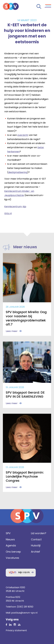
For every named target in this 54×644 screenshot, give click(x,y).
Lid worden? (39, 533)
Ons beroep (13, 552)
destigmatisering (18, 172)
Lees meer (12, 331)
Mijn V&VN (24, 572)
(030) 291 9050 (25, 607)
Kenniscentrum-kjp (15, 206)
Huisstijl (36, 545)
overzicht (23, 135)
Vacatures (12, 558)
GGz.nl (8, 213)
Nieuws (10, 539)
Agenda (11, 545)
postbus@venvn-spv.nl (24, 613)
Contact (36, 539)
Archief (35, 552)
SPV (8, 533)
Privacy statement (16, 630)
